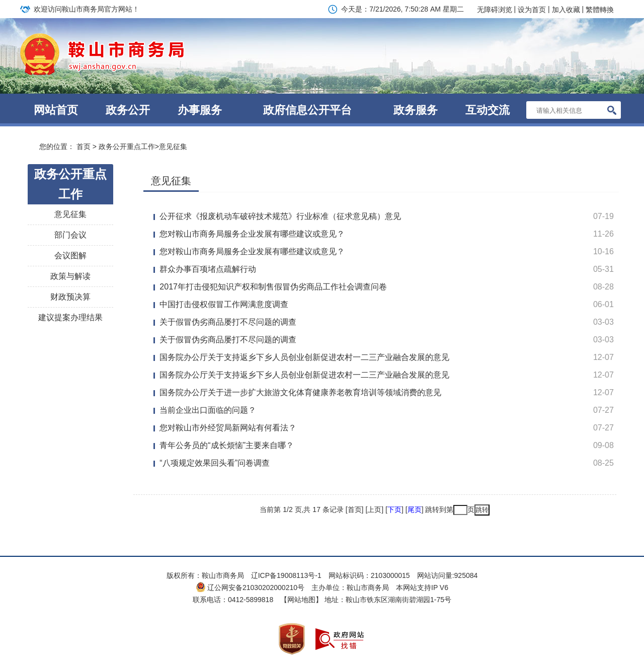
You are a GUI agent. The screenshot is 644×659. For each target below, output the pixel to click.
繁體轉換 (600, 10)
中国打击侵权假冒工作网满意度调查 (224, 304)
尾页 (415, 509)
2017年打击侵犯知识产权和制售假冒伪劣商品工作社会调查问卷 (273, 287)
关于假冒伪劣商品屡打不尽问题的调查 (228, 322)
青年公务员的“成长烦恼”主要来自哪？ (227, 445)
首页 (84, 147)
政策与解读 (70, 276)
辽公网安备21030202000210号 (250, 588)
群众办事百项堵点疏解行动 (208, 269)
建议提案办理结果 (70, 317)
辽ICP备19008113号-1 (286, 575)
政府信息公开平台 (307, 110)
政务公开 (128, 110)
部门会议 (70, 235)
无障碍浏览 (495, 10)
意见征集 (173, 147)
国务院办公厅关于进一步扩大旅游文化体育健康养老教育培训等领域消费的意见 (300, 392)
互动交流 (488, 110)
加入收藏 (566, 10)
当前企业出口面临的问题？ (208, 410)
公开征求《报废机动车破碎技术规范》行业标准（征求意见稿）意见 (280, 216)
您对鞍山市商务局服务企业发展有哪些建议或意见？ (252, 234)
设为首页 (532, 10)
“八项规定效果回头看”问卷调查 (215, 463)
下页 (394, 509)
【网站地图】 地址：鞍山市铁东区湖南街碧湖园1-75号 (366, 600)
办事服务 (200, 110)
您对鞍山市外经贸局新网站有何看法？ (228, 428)
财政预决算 (70, 297)
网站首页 (56, 110)
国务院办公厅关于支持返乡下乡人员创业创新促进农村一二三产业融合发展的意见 (304, 357)
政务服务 (416, 110)
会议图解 (70, 255)
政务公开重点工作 (127, 147)
